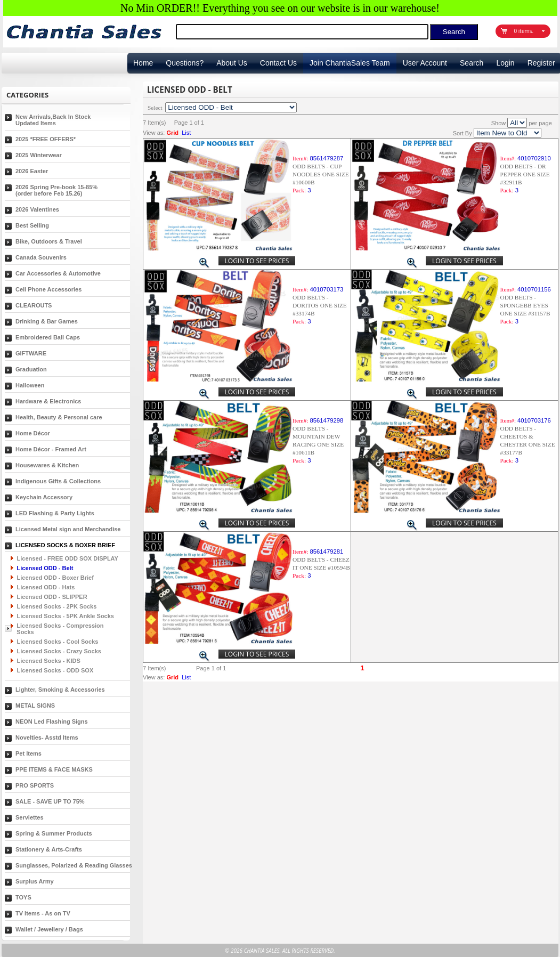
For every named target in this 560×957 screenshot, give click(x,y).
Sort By (462, 133)
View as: (154, 133)
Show (499, 123)
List (186, 133)
